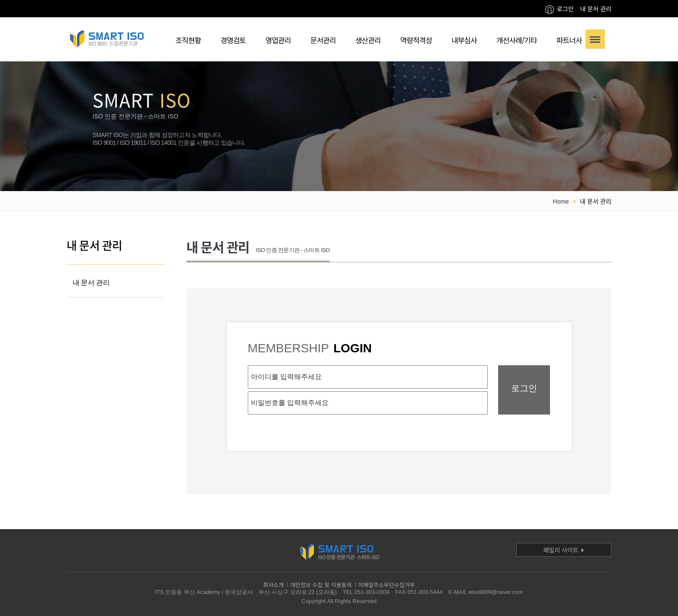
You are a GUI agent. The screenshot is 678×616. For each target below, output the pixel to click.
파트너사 (569, 40)
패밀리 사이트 (564, 550)
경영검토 (233, 40)
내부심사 (464, 40)
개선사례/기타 (517, 40)
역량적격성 (416, 40)
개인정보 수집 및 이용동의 (321, 585)
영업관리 (278, 40)
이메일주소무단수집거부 (387, 585)
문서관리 (323, 40)
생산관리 (368, 40)
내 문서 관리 (596, 9)
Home (561, 201)
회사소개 (273, 585)
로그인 (560, 9)
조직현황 (188, 40)
